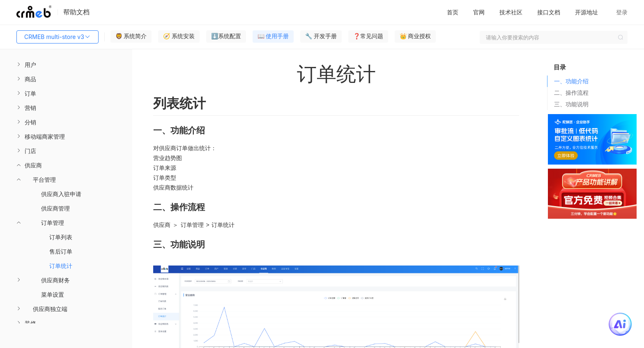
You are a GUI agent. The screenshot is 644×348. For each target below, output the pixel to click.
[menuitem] (66, 65)
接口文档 (549, 12)
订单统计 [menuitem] (61, 266)
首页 (453, 12)
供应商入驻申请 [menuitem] (61, 194)
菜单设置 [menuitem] (53, 294)
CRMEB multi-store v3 (57, 37)
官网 (479, 12)
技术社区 (511, 12)
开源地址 (586, 12)
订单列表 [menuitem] (61, 237)
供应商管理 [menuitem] (55, 208)
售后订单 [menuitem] (61, 251)
